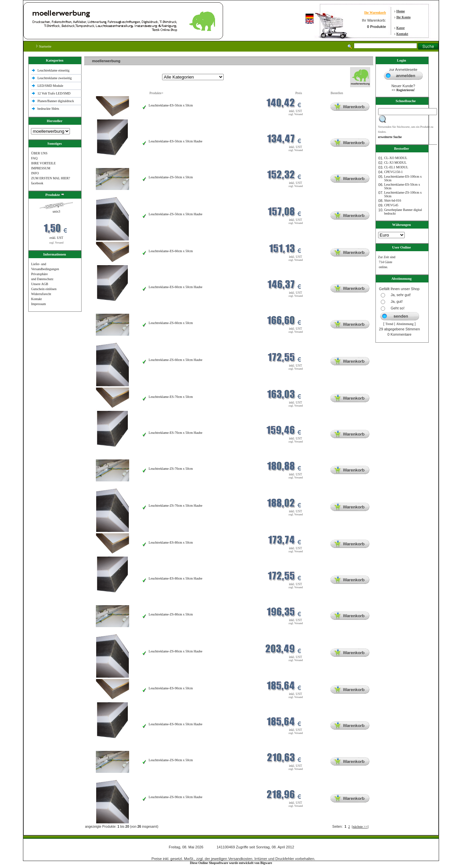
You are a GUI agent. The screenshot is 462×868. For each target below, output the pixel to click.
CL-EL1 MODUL (396, 167)
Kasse (401, 28)
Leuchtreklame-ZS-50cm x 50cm (171, 177)
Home (401, 11)
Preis (299, 93)
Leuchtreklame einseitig (54, 70)
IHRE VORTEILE (43, 163)
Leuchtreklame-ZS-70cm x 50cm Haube (176, 506)
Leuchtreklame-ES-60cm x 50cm (171, 251)
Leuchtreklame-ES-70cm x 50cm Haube (176, 433)
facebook (37, 183)
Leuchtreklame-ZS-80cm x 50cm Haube (176, 651)
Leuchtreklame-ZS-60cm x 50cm (171, 323)
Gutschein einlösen (44, 289)
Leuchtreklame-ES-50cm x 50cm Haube (176, 141)
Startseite (44, 46)
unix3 (56, 211)
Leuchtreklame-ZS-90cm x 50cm (171, 760)
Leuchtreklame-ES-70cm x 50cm (171, 397)
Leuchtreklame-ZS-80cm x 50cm (171, 614)
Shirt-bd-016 (393, 200)
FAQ (34, 158)
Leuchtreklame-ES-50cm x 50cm (171, 105)
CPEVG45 (391, 205)
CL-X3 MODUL (395, 163)
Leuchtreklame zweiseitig (55, 78)
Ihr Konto (404, 17)
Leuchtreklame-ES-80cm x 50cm (171, 542)
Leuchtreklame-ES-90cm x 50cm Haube (176, 724)
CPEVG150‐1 (393, 172)
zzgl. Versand (56, 243)
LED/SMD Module (50, 86)
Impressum (38, 304)
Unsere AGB (39, 284)
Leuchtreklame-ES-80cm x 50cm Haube (176, 578)
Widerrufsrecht (41, 294)
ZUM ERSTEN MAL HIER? (50, 178)
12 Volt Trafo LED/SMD (54, 93)
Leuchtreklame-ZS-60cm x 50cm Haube (176, 360)
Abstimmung (405, 324)
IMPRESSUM (41, 168)
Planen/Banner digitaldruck (56, 101)
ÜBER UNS (39, 153)
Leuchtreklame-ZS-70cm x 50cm (171, 469)
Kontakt (402, 34)
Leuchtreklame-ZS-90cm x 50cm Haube (176, 797)
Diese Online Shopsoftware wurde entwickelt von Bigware (231, 863)
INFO (35, 173)
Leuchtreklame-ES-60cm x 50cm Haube (176, 287)
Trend (389, 324)
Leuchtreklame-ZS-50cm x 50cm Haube (176, 214)
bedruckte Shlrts (48, 109)
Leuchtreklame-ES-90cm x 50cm (171, 688)
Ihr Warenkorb (375, 12)
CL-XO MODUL (396, 158)
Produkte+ (156, 93)
